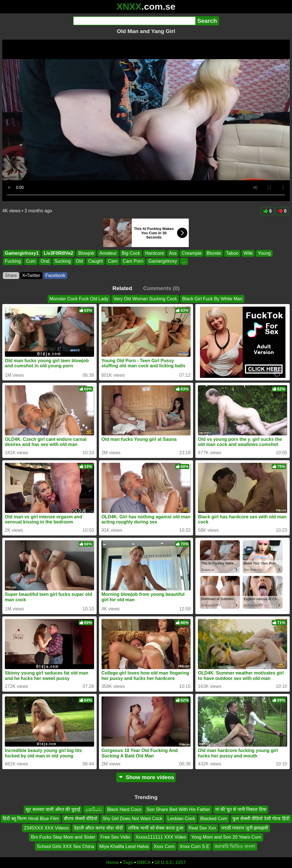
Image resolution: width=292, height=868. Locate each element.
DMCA (144, 862)
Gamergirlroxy (163, 261)
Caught (96, 261)
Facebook (55, 275)
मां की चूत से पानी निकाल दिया (241, 809)
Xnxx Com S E (194, 846)
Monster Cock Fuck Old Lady (79, 299)
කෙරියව (94, 809)
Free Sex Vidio (115, 837)
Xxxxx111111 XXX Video (161, 837)
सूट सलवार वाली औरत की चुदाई (53, 809)
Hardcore (155, 253)
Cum (31, 261)
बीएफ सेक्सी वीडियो (81, 819)
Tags (128, 862)
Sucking (63, 261)
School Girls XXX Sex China (65, 846)
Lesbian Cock (181, 819)
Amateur (108, 253)
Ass (173, 253)
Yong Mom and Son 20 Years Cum (226, 837)
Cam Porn (133, 261)
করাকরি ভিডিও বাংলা (235, 846)
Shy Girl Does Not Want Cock (132, 819)
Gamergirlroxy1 (22, 253)
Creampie (191, 253)
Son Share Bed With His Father (178, 809)
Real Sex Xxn (202, 828)
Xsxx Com (164, 846)
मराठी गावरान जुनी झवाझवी (245, 828)
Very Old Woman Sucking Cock (145, 299)
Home (113, 862)
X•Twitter (31, 275)
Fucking (13, 261)
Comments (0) (161, 288)
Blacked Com (214, 819)
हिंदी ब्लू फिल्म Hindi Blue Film (31, 819)
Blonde (214, 253)
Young (264, 253)
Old (79, 261)
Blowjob (86, 253)
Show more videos (146, 777)
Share (11, 275)
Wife (248, 253)
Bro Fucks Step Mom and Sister (63, 837)
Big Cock (131, 253)
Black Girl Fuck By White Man (212, 299)
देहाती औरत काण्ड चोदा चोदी (98, 828)
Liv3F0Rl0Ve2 (58, 253)
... (184, 261)
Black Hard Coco (124, 809)
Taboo (232, 253)
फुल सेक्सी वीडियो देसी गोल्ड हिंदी (261, 819)
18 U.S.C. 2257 (170, 862)
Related (122, 288)
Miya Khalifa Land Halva (124, 846)
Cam (113, 261)
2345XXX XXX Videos (46, 828)
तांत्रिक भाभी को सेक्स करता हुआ (156, 828)
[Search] (134, 21)
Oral (45, 261)
